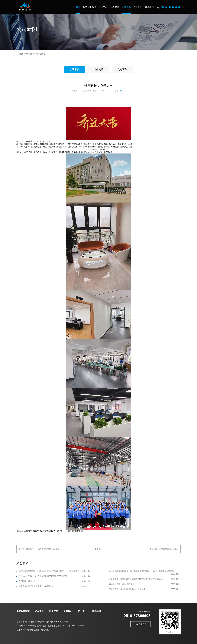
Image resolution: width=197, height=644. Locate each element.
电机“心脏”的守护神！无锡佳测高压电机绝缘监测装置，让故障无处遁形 (54, 571)
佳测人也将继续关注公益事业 (166, 549)
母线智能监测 (90, 7)
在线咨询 (140, 624)
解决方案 (115, 7)
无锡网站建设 (33, 630)
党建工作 (122, 70)
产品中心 (103, 7)
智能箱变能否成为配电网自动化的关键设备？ (145, 589)
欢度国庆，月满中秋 (54, 581)
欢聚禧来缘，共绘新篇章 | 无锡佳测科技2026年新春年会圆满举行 (145, 579)
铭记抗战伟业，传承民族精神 (145, 584)
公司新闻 (41, 54)
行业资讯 (99, 70)
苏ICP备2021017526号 (73, 626)
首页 (78, 7)
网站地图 (45, 630)
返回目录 (99, 549)
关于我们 (138, 7)
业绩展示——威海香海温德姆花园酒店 (43, 549)
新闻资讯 (126, 7)
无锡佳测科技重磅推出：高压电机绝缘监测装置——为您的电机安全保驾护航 (145, 571)
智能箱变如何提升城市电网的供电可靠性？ (54, 586)
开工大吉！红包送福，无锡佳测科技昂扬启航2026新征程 (54, 576)
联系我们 (149, 7)
